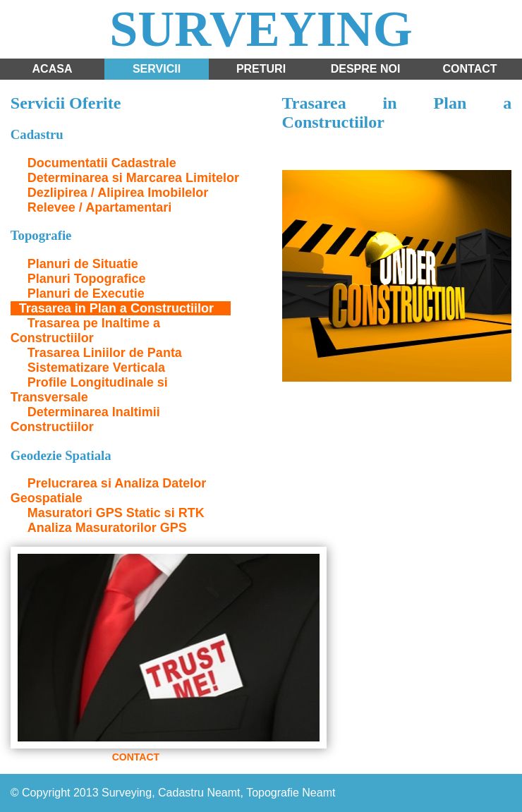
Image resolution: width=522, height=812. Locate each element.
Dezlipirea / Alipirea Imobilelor (118, 193)
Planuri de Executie (86, 293)
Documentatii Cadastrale (102, 163)
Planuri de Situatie (83, 264)
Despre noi (366, 69)
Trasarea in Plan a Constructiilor (116, 308)
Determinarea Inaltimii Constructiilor (85, 419)
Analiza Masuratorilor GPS (107, 528)
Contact (469, 69)
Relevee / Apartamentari (99, 207)
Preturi (261, 69)
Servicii (157, 69)
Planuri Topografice (87, 279)
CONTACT (136, 757)
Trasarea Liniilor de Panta (105, 353)
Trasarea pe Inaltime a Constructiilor (85, 331)
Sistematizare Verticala (96, 368)
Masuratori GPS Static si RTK (116, 513)
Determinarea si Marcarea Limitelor (133, 178)
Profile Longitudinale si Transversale (89, 390)
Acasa (53, 69)
